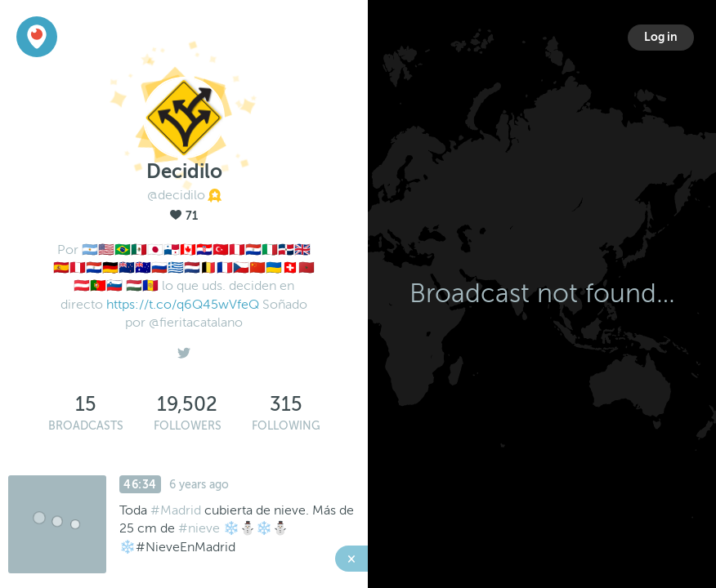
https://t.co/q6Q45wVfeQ (183, 305)
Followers (188, 426)
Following (286, 426)
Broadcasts (86, 426)
